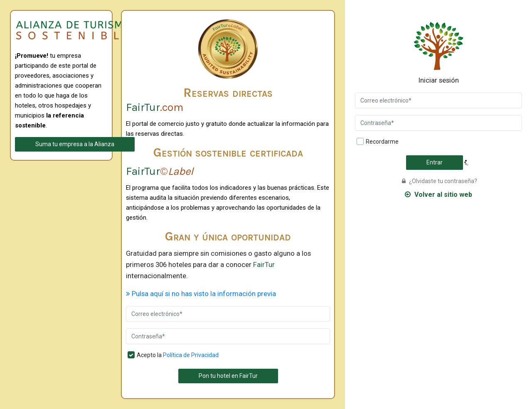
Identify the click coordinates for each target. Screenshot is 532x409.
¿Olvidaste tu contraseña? (440, 181)
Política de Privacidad (191, 355)
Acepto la (178, 355)
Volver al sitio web (438, 195)
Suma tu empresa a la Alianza (75, 144)
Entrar (435, 162)
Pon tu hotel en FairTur (228, 376)
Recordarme (382, 142)
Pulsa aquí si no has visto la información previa (201, 294)
